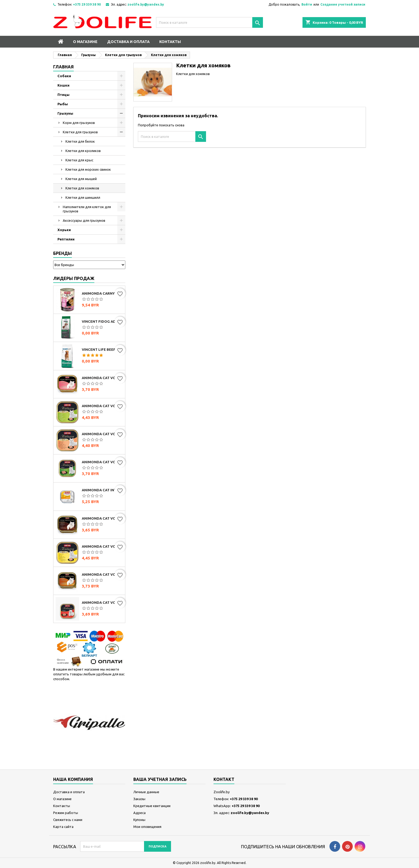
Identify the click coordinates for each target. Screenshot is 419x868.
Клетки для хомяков (82, 188)
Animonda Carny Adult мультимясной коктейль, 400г (102, 293)
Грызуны (65, 113)
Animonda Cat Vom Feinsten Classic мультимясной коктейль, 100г (102, 518)
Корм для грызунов (79, 123)
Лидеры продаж (74, 278)
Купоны (139, 820)
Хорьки (64, 230)
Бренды (63, 253)
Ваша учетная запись (160, 779)
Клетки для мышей (81, 179)
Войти (307, 4)
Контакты (170, 42)
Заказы (139, 799)
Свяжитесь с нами (68, 820)
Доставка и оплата (128, 42)
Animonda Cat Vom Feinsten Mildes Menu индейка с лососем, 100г (102, 434)
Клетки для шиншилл (83, 197)
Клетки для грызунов (80, 132)
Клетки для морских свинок (88, 169)
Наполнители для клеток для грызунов (87, 209)
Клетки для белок (80, 141)
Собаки (64, 76)
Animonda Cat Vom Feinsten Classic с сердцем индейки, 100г (102, 378)
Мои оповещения (147, 827)
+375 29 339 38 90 (87, 4)
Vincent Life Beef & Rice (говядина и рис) (102, 349)
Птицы (63, 95)
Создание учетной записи (343, 4)
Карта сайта (63, 827)
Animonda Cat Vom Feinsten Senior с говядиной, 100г (102, 602)
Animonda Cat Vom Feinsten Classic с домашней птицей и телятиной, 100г (102, 574)
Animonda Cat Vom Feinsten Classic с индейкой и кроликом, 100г (102, 462)
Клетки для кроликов (83, 151)
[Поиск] (210, 22)
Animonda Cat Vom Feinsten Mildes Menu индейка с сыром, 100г (102, 546)
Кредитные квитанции (152, 806)
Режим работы (66, 813)
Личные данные (146, 792)
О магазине (85, 42)
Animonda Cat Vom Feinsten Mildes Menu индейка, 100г (102, 406)
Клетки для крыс (79, 160)
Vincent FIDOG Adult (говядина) (102, 321)
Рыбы (63, 104)
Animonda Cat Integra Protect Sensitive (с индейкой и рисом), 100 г (102, 490)
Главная (63, 67)
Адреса (139, 813)
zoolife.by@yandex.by (146, 4)
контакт (224, 779)
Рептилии (66, 239)
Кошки (63, 85)
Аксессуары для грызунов (84, 220)
